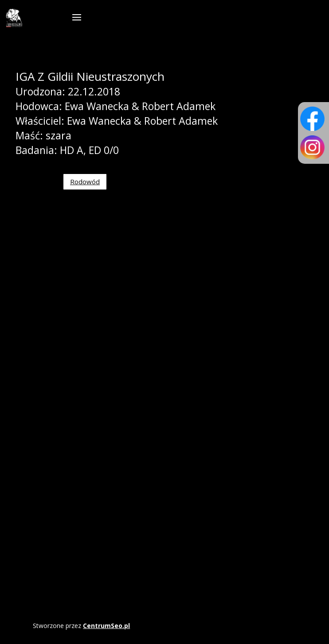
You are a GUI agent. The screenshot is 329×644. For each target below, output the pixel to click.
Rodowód (85, 182)
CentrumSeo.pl (106, 626)
